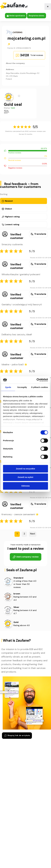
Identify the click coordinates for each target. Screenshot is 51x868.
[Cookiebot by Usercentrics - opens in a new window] (37, 380)
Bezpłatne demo (36, 16)
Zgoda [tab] (8, 387)
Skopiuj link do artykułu (17, 736)
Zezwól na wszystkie (25, 469)
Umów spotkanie (16, 16)
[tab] (24, 201)
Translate (38, 234)
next (33, 534)
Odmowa (25, 486)
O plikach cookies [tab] (40, 387)
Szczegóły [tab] (22, 387)
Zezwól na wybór (25, 477)
